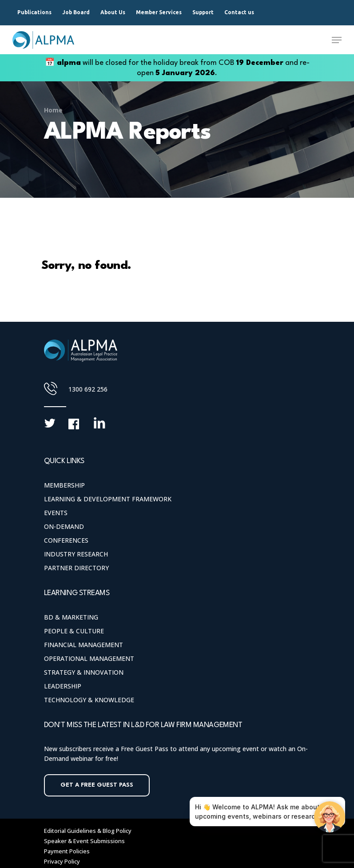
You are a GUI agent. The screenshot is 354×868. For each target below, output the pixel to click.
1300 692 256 (88, 389)
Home (53, 110)
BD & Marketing (71, 617)
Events (56, 513)
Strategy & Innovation (84, 672)
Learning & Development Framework (108, 499)
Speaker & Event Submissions (84, 841)
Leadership (63, 686)
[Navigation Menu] (337, 40)
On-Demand (64, 526)
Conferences (66, 540)
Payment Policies (67, 851)
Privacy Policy (62, 861)
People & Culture (74, 631)
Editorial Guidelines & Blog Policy (88, 831)
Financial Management (84, 645)
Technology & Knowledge (89, 700)
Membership (64, 485)
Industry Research (76, 554)
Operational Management (89, 658)
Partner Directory (76, 568)
